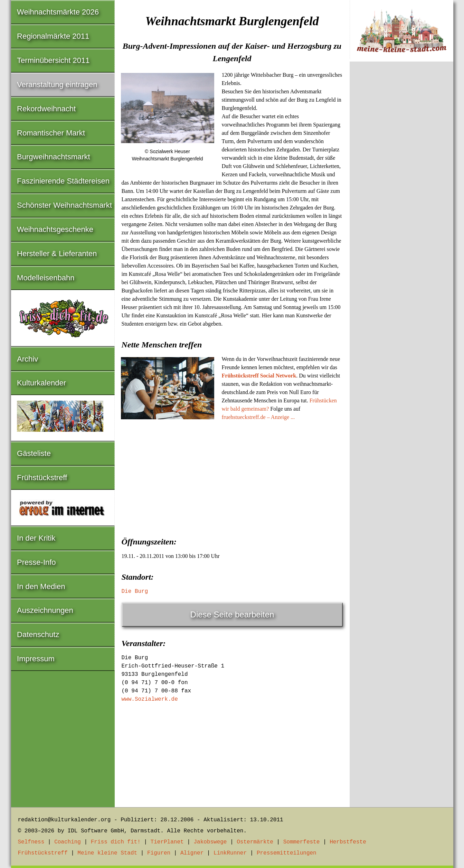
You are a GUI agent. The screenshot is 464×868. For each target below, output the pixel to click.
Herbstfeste (348, 842)
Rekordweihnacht (46, 109)
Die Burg (135, 591)
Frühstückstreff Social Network (259, 376)
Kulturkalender (41, 383)
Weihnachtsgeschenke (55, 229)
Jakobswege (210, 842)
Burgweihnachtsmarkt (54, 157)
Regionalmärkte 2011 (53, 36)
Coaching (68, 842)
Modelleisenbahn (46, 278)
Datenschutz (38, 634)
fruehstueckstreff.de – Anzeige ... (258, 417)
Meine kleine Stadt (107, 853)
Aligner (192, 853)
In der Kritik (36, 538)
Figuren (159, 853)
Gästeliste (34, 453)
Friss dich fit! (116, 842)
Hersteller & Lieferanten (57, 254)
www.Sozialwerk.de (150, 699)
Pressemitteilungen (287, 853)
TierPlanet (167, 842)
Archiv (27, 359)
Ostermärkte (255, 842)
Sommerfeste (302, 842)
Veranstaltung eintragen (57, 85)
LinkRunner (230, 853)
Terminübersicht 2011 (53, 60)
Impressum (36, 659)
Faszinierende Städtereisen (63, 181)
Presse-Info (36, 562)
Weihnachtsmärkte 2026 (58, 12)
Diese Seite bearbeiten (232, 614)
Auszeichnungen (45, 610)
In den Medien (41, 586)
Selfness (31, 842)
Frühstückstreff (42, 478)
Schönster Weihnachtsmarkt (64, 205)
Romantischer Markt (51, 133)
